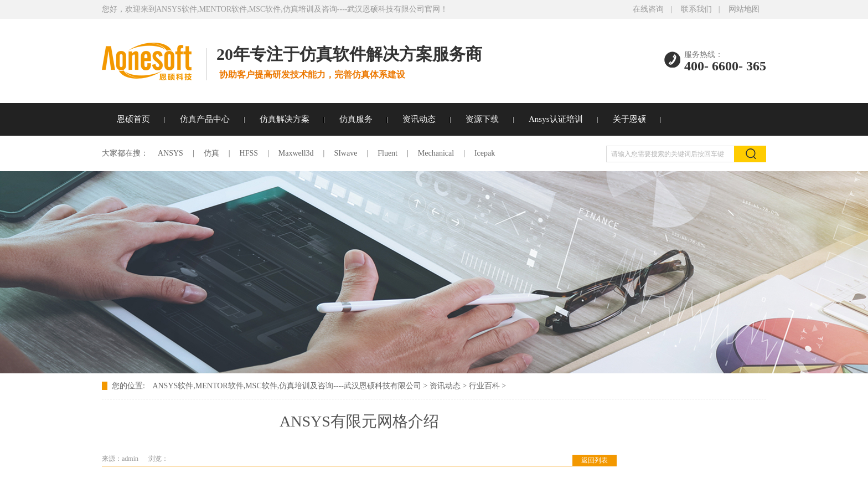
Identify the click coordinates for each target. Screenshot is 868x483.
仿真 (211, 153)
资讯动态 (419, 119)
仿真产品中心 (205, 119)
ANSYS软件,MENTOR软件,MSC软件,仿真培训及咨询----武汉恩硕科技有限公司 (286, 386)
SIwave (345, 153)
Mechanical (436, 153)
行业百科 (484, 386)
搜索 (750, 154)
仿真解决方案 (285, 119)
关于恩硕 (629, 119)
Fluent (387, 153)
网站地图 (744, 9)
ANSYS (170, 153)
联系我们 (696, 9)
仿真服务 (356, 119)
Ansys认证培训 (556, 119)
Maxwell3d (296, 153)
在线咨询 (648, 9)
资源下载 (482, 119)
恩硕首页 (133, 119)
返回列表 (595, 460)
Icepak (485, 153)
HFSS (249, 153)
